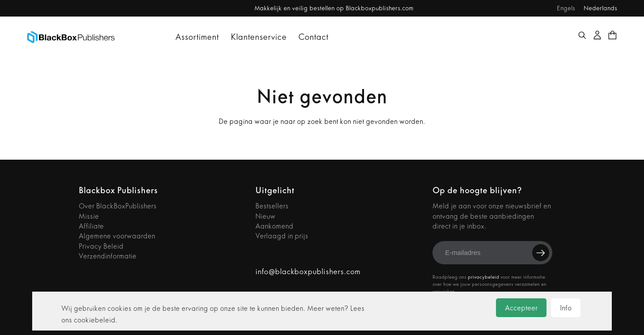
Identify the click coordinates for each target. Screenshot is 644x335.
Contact (313, 37)
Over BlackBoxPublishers (118, 206)
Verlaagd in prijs (282, 236)
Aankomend (274, 226)
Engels (566, 8)
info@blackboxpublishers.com (308, 272)
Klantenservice (259, 37)
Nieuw (265, 216)
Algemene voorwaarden (117, 236)
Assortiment (197, 37)
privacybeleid (483, 277)
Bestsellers (272, 206)
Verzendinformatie (108, 256)
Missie (89, 216)
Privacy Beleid (101, 246)
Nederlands (600, 8)
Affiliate (91, 226)
